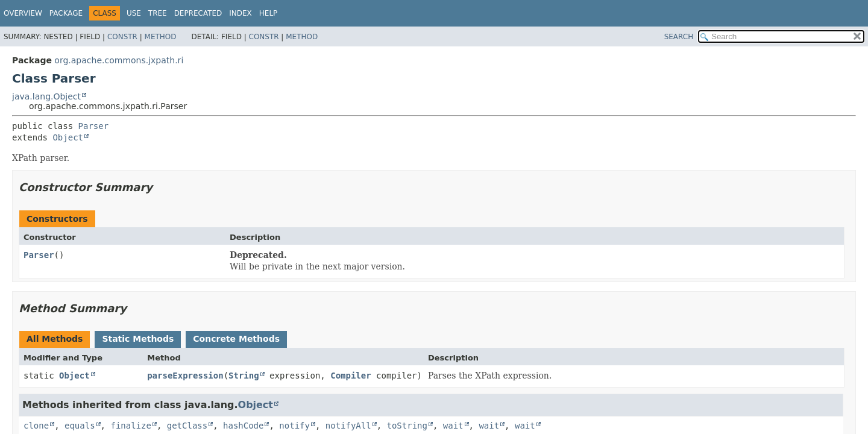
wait (453, 426)
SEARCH (679, 37)
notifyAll (348, 426)
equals (80, 426)
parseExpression (185, 376)
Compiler (351, 376)
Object (68, 137)
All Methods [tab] (55, 339)
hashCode (243, 426)
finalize (131, 426)
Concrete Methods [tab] (236, 339)
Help (269, 13)
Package (66, 13)
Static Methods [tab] (138, 339)
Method (161, 37)
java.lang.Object (46, 96)
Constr (122, 37)
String (244, 376)
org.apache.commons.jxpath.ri (119, 60)
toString (407, 426)
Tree (158, 13)
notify (294, 426)
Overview (23, 13)
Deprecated (198, 13)
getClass (187, 426)
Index (241, 13)
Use (134, 13)
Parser (94, 126)
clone (36, 426)
